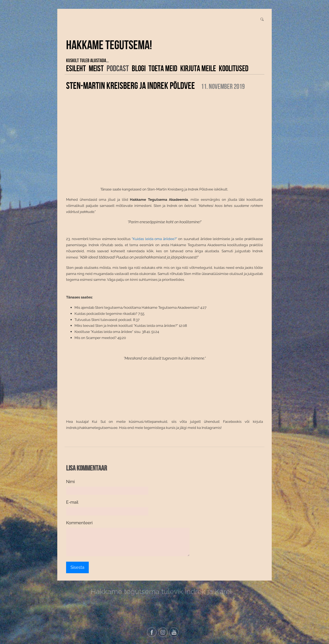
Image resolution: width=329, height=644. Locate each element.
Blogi (139, 68)
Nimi (70, 482)
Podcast (118, 68)
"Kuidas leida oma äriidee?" (154, 239)
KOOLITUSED (234, 68)
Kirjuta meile (198, 68)
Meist (96, 68)
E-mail (72, 502)
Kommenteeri (79, 523)
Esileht (76, 68)
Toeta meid (163, 68)
